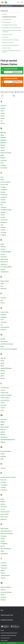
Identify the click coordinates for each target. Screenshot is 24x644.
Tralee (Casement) (5, 576)
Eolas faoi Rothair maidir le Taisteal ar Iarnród (11, 28)
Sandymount (4, 536)
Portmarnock (4, 490)
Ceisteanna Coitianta (6, 48)
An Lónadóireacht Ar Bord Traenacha (9, 25)
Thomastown (4, 568)
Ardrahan (3, 108)
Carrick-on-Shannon (6, 182)
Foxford (3, 303)
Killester (3, 373)
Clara (2, 205)
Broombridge (4, 168)
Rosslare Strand (5, 514)
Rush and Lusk (4, 517)
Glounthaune (4, 317)
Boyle (2, 163)
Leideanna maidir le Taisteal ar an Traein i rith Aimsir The (11, 51)
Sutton (2, 551)
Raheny (2, 499)
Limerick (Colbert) (5, 398)
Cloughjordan (4, 222)
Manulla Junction (5, 427)
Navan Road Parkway (6, 451)
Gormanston (4, 322)
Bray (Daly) (3, 165)
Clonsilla (3, 217)
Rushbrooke (4, 519)
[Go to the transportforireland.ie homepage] (6, 2)
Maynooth (3, 430)
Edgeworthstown (5, 281)
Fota (2, 300)
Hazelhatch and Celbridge (7, 344)
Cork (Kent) (3, 232)
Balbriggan (3, 133)
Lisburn (2, 403)
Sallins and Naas (5, 529)
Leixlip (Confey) (4, 393)
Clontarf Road (4, 220)
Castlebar (3, 192)
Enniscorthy (3, 289)
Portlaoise (3, 487)
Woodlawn (3, 600)
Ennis (2, 286)
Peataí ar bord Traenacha (7, 34)
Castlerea (3, 200)
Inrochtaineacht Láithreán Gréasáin (8, 635)
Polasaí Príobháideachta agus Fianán (9, 633)
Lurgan (2, 410)
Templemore (4, 565)
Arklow (2, 111)
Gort (2, 325)
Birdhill (2, 155)
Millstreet (3, 435)
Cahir (2, 177)
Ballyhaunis (3, 143)
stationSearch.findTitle (11, 79)
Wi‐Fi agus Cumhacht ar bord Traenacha (10, 40)
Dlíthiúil (2, 630)
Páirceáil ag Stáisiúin (6, 22)
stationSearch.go (17, 72)
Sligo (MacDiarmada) (6, 549)
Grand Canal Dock (5, 327)
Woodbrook (3, 597)
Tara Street (3, 563)
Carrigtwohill (4, 190)
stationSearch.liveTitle (11, 69)
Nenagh (2, 454)
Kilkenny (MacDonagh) (6, 368)
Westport (3, 590)
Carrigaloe (3, 187)
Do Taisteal (4, 14)
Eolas (2, 610)
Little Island (3, 405)
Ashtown (3, 113)
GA (18, 2)
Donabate (3, 249)
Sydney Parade (4, 554)
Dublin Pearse (4, 264)
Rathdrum (3, 502)
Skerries (3, 546)
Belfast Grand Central (6, 153)
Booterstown (4, 160)
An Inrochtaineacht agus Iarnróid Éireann (10, 45)
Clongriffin (3, 212)
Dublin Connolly (4, 259)
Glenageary (3, 315)
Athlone (3, 118)
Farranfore (3, 298)
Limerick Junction (5, 400)
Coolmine (3, 230)
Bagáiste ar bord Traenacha (7, 43)
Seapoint (3, 539)
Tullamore (3, 578)
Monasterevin (4, 437)
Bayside (3, 150)
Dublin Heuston (4, 262)
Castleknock (4, 197)
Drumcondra (4, 257)
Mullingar (3, 442)
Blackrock (3, 158)
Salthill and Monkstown (6, 531)
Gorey (2, 320)
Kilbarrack (3, 358)
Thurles (3, 570)
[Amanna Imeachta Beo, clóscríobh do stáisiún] (8, 72)
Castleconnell (4, 195)
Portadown (3, 482)
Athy (2, 121)
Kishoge (3, 378)
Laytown (3, 390)
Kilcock (2, 361)
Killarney (3, 371)
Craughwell (3, 235)
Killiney (2, 376)
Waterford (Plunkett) (6, 587)
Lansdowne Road (5, 388)
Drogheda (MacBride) (6, 252)
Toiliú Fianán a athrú (5, 638)
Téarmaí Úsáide (4, 640)
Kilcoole (3, 363)
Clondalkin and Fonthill (6, 210)
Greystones (3, 330)
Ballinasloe (3, 138)
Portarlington (4, 485)
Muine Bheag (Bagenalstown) (8, 440)
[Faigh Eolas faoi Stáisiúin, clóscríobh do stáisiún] (8, 82)
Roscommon (4, 507)
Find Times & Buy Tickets (6, 6)
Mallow (2, 425)
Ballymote (3, 145)
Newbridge (3, 456)
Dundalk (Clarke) (5, 272)
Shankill (2, 541)
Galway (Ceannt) (5, 312)
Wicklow (3, 595)
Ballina (2, 135)
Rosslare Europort (5, 512)
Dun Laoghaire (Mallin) (6, 267)
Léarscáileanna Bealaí (6, 20)
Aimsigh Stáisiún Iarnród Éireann (9, 17)
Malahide (3, 422)
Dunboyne (3, 269)
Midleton (3, 432)
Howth (2, 347)
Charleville (3, 202)
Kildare (2, 366)
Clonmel (3, 215)
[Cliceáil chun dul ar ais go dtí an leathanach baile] (3, 2)
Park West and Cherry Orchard (8, 477)
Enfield (2, 284)
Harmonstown (4, 341)
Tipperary (3, 573)
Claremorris (4, 207)
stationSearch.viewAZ (10, 85)
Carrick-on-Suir (4, 185)
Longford (3, 408)
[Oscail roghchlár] (22, 2)
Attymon (3, 123)
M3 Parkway (4, 419)
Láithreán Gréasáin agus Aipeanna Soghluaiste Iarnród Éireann (11, 31)
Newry (2, 459)
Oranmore (3, 468)
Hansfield (3, 339)
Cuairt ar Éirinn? (5, 37)
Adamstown (3, 106)
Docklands (3, 247)
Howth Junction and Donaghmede (9, 349)
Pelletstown (4, 480)
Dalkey (2, 244)
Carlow (2, 180)
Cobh (2, 225)
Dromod (3, 254)
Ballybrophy (3, 140)
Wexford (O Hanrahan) (6, 592)
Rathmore (3, 504)
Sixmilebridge (4, 544)
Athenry (3, 116)
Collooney (3, 227)
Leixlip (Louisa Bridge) (6, 395)
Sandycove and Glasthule (7, 534)
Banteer (3, 148)
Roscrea (3, 509)
